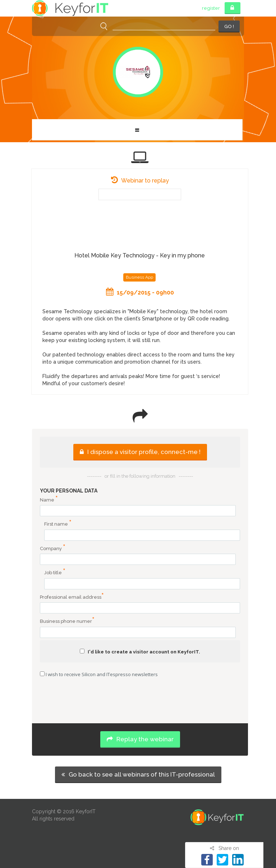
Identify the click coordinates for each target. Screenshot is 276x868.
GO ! (229, 26)
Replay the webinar (140, 739)
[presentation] (140, 701)
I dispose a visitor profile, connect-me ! (140, 452)
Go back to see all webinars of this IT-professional (138, 774)
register (211, 8)
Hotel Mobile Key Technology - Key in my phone (140, 255)
